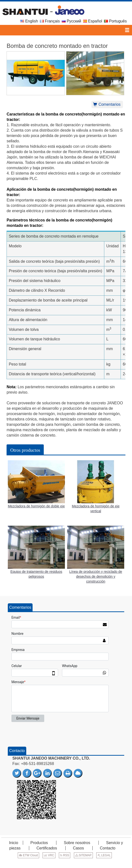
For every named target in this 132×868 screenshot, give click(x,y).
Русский (71, 21)
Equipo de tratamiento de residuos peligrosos (36, 574)
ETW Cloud (28, 855)
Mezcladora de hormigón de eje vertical (96, 509)
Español (93, 21)
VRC (49, 855)
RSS (65, 855)
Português (115, 21)
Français (50, 21)
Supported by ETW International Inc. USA (66, 863)
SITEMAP (83, 855)
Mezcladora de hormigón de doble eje (36, 506)
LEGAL (104, 855)
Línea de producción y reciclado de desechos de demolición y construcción (96, 576)
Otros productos (25, 450)
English (29, 21)
